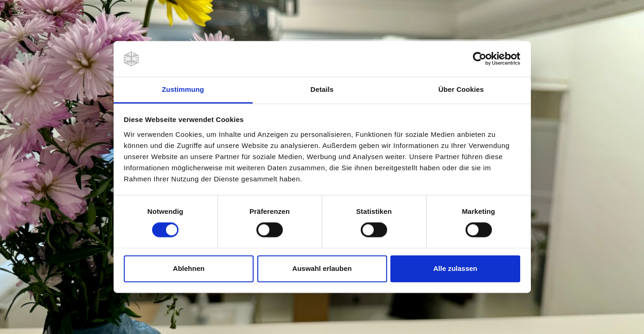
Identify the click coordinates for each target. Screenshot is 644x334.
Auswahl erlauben (322, 268)
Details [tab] (322, 89)
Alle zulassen (455, 268)
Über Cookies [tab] (461, 89)
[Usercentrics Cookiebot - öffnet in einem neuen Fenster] (480, 59)
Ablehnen (189, 268)
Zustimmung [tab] (183, 89)
